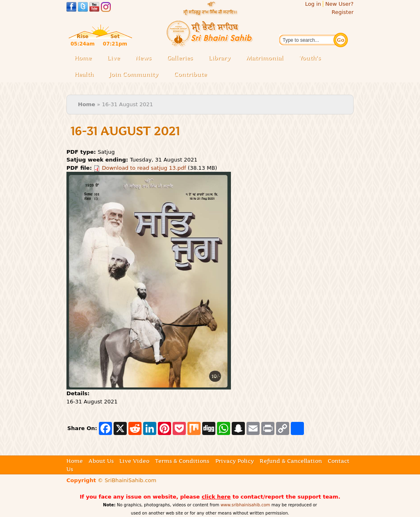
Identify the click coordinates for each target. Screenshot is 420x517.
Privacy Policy (235, 461)
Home (83, 58)
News (143, 58)
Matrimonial (265, 58)
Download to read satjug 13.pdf (144, 168)
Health (84, 74)
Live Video (134, 461)
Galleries (182, 58)
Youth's (310, 58)
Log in (313, 4)
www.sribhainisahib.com (245, 505)
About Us (101, 461)
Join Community (134, 74)
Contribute (193, 75)
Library (222, 58)
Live (116, 58)
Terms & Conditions (182, 461)
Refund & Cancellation (291, 461)
